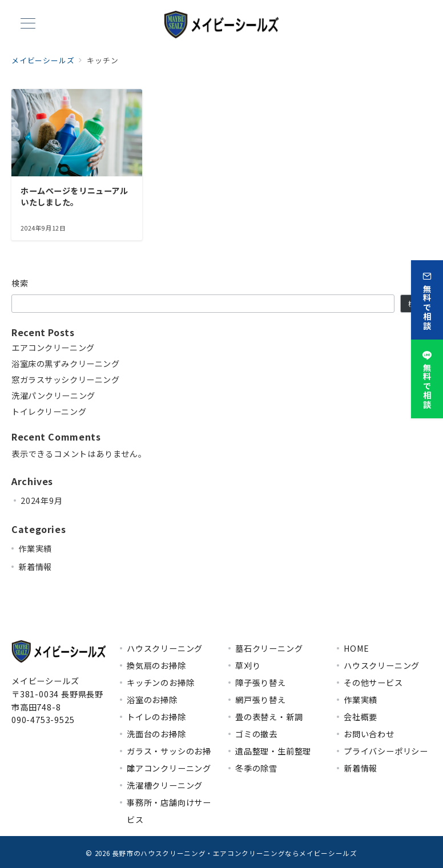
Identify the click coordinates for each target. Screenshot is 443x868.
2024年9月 (42, 500)
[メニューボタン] (28, 24)
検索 (20, 283)
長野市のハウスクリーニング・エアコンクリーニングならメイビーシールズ (235, 853)
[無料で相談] (427, 298)
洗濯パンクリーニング (53, 396)
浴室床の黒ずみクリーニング (65, 364)
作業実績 (35, 548)
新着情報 (35, 567)
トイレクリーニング (49, 412)
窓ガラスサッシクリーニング (65, 380)
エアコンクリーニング (54, 348)
